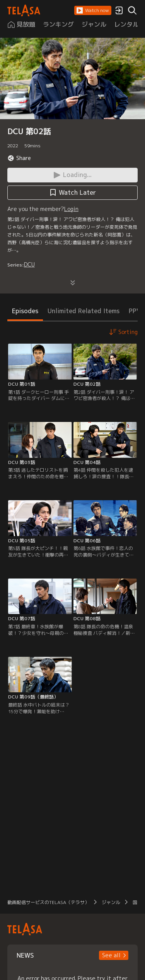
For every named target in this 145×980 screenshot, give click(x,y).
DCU (29, 264)
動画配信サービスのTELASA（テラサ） (48, 902)
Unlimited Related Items (84, 311)
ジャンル (111, 902)
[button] (93, 10)
